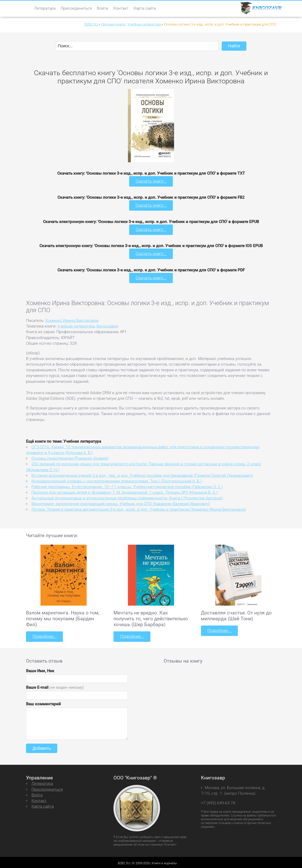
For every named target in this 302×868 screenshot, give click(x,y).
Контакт (121, 8)
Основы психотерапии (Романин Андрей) (70, 457)
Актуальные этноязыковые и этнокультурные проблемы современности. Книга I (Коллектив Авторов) (127, 497)
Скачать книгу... (151, 181)
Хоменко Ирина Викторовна (72, 319)
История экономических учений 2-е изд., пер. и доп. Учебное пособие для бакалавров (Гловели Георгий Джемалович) (142, 474)
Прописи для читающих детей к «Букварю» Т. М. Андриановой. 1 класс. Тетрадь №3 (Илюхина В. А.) (124, 491)
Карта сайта (145, 8)
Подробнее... (44, 635)
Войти (103, 8)
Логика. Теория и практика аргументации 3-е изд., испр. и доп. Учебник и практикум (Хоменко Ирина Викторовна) (139, 508)
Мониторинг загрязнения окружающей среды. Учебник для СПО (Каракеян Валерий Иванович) (121, 502)
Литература (45, 8)
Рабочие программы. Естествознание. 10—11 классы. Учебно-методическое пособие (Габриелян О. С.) (127, 485)
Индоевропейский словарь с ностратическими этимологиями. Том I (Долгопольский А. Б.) (117, 480)
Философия (107, 325)
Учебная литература (76, 325)
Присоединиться (76, 8)
